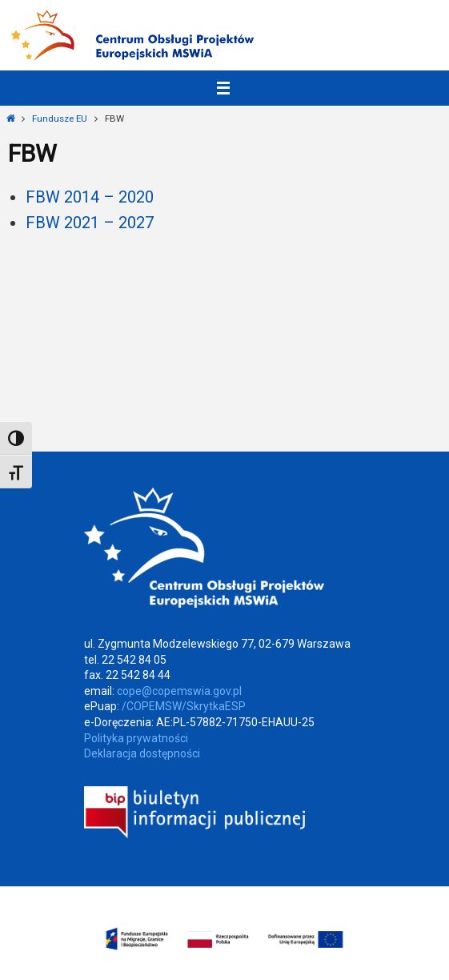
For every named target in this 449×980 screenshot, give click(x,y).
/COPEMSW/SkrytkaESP (184, 706)
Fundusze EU (60, 118)
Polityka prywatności (136, 738)
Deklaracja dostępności (142, 753)
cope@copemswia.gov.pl (179, 691)
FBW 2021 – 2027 (90, 223)
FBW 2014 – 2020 (90, 197)
